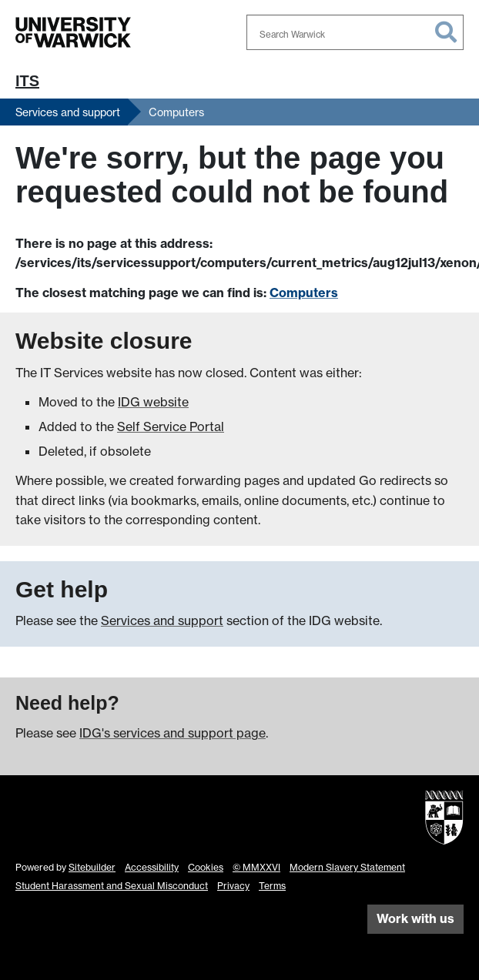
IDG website (153, 402)
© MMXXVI (256, 867)
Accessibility (152, 867)
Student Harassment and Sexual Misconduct (112, 886)
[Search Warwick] (355, 32)
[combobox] (355, 32)
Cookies (206, 867)
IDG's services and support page (173, 733)
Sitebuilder (92, 867)
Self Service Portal (171, 426)
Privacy (233, 886)
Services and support (68, 112)
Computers (176, 112)
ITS (27, 81)
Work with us (415, 918)
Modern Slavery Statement (347, 867)
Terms (272, 886)
